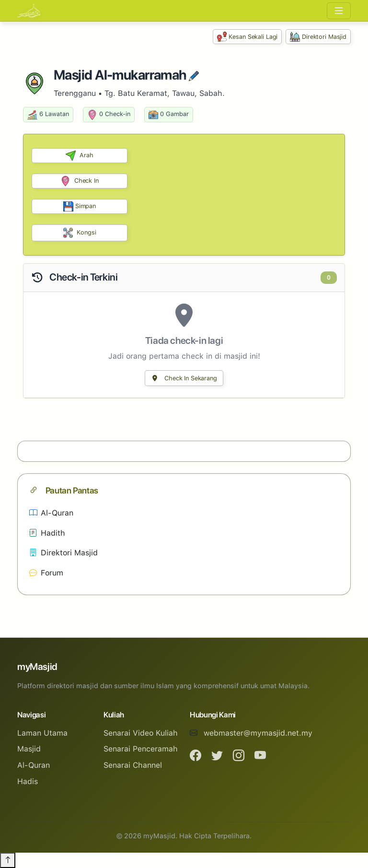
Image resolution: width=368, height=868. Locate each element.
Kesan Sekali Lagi (247, 37)
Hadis (28, 781)
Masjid (29, 749)
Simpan (80, 206)
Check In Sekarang (184, 378)
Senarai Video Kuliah (141, 733)
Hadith (47, 533)
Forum (46, 573)
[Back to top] (8, 860)
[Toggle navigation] (339, 11)
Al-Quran (51, 513)
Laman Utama (42, 733)
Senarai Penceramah (141, 749)
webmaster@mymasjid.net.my (258, 733)
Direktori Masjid (318, 37)
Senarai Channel (133, 765)
